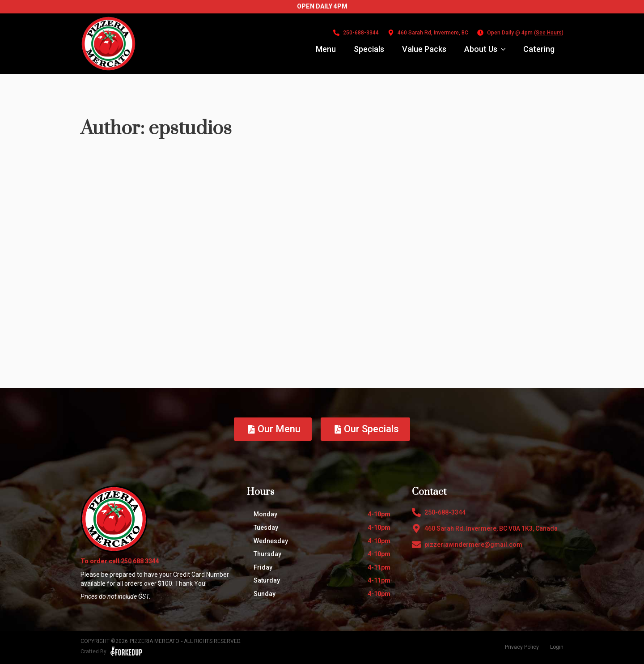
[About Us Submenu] (506, 49)
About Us (481, 49)
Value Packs (424, 49)
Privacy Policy (522, 647)
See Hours (549, 33)
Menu (326, 49)
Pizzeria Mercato (155, 641)
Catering (539, 49)
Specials (369, 49)
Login (557, 647)
